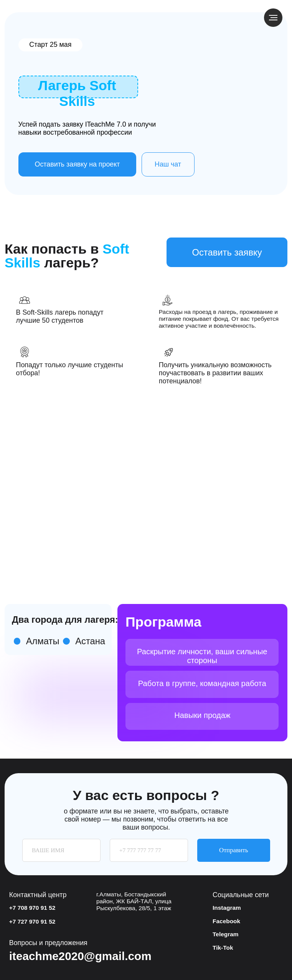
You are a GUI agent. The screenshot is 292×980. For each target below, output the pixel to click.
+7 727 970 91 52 (32, 921)
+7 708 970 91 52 (32, 908)
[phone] (149, 850)
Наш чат (168, 164)
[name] (61, 850)
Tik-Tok (223, 948)
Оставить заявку (227, 252)
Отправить (233, 850)
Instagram (227, 908)
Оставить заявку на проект (78, 164)
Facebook (226, 921)
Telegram (226, 934)
